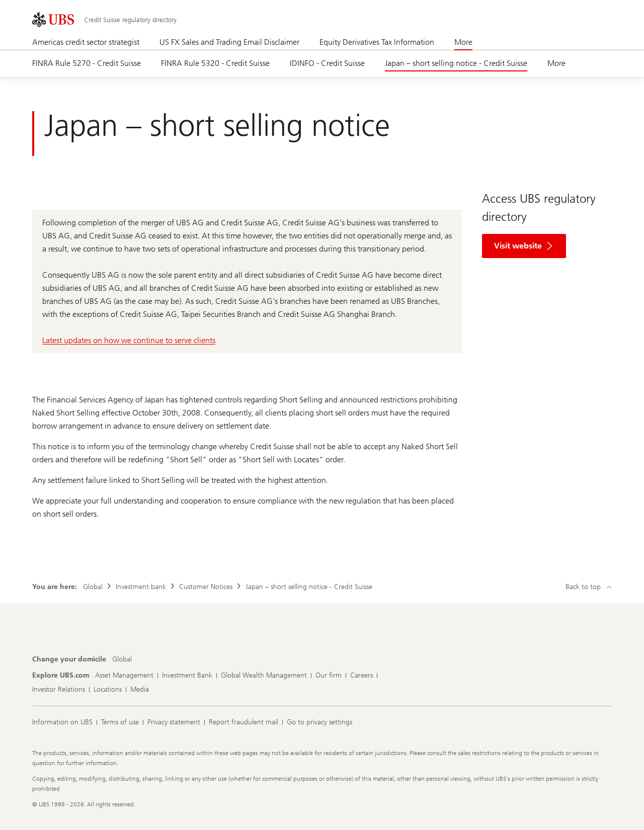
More (463, 42)
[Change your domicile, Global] (122, 659)
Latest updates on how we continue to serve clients (129, 340)
